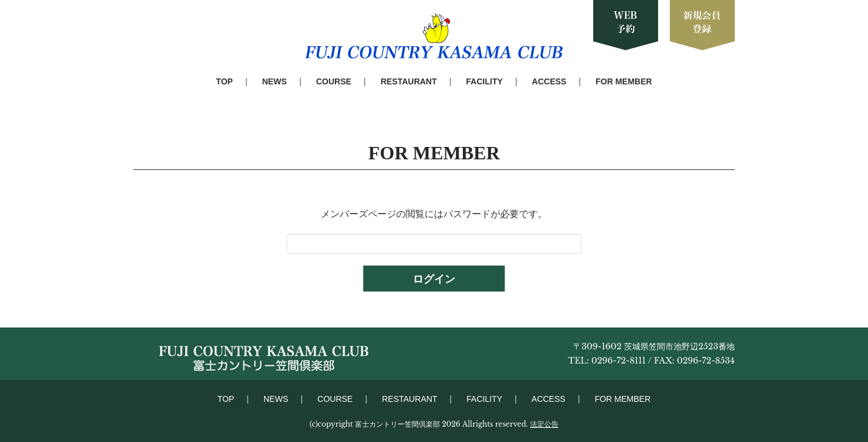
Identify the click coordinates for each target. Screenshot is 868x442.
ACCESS (549, 81)
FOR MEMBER (624, 81)
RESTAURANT (408, 81)
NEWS (274, 81)
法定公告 (544, 424)
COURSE (334, 81)
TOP (224, 81)
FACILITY (484, 81)
